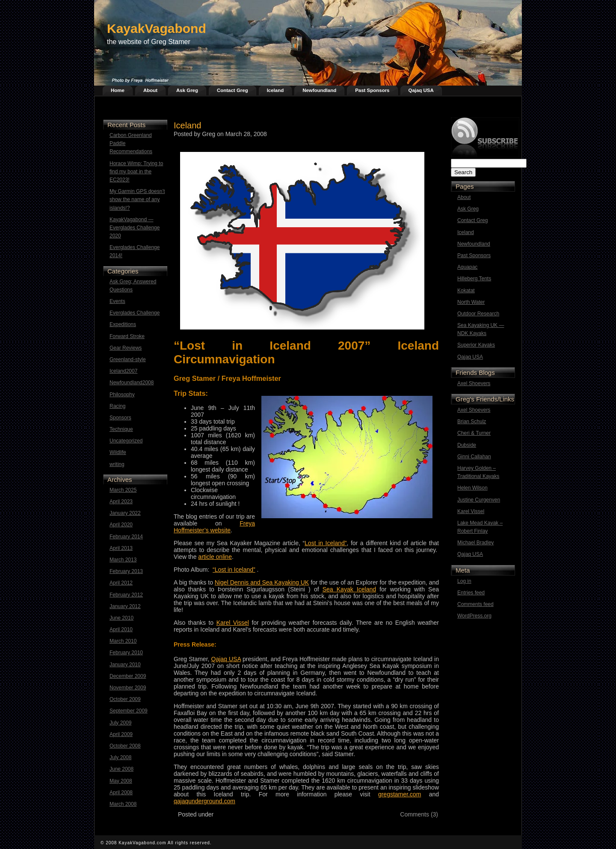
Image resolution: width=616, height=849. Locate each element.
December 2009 (128, 676)
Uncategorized (126, 441)
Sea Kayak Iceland (349, 589)
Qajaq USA (421, 90)
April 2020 (121, 525)
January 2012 (125, 606)
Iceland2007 (123, 371)
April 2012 (121, 583)
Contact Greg (232, 90)
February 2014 (126, 537)
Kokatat (466, 291)
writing (117, 464)
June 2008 (121, 769)
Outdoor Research (478, 314)
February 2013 (126, 571)
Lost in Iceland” (326, 543)
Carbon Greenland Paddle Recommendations (131, 143)
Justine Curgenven (479, 500)
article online (215, 557)
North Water (471, 302)
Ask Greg (187, 90)
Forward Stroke (127, 336)
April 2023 (121, 502)
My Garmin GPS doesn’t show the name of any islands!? (137, 199)
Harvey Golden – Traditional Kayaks (478, 472)
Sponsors (120, 418)
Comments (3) (419, 814)
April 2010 (121, 629)
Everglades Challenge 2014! (135, 251)
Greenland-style (128, 359)
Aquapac (467, 267)
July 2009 (120, 723)
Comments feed (475, 604)
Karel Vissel (471, 511)
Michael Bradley (475, 543)
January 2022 (125, 513)
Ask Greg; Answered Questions (133, 286)
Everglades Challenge (135, 313)
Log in (464, 581)
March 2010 (123, 641)
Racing (117, 406)
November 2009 (128, 688)
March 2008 (123, 804)
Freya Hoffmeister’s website (214, 527)
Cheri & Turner (474, 433)
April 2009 (121, 734)
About (150, 90)
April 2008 (121, 793)
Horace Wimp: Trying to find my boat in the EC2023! (136, 172)
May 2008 (121, 781)
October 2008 (125, 746)
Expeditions (123, 324)
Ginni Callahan (474, 457)
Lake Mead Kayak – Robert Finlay (480, 527)
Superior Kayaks (476, 345)
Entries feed (471, 593)
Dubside (467, 445)
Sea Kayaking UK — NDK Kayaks (481, 329)
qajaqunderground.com (204, 801)
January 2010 (125, 665)
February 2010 (126, 653)
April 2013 (121, 548)
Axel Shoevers (474, 383)
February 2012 (126, 595)
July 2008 (120, 757)
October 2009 (125, 699)
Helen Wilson (472, 488)
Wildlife (118, 452)
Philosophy (122, 395)
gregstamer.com (400, 794)
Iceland (275, 90)
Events (117, 301)
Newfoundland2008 (132, 383)
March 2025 (123, 490)
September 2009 (129, 711)
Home (118, 90)
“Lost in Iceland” (234, 570)
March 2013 (123, 560)
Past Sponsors (372, 90)
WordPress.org (474, 616)
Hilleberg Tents (474, 279)
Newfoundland (319, 90)
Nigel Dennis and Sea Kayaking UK (262, 582)
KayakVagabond (157, 28)
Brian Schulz (472, 422)
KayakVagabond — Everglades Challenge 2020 (135, 228)
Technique (121, 429)
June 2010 (121, 618)
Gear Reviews (126, 348)
